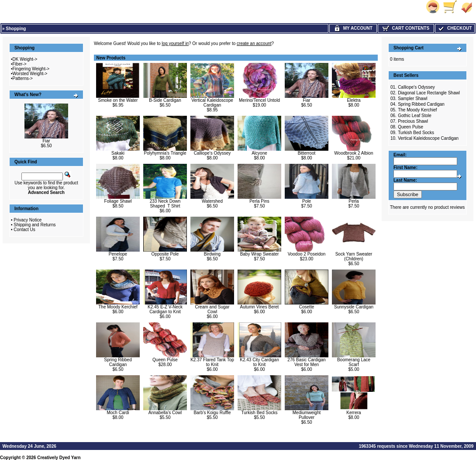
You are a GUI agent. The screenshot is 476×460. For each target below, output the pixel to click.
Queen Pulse (165, 360)
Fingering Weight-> (31, 69)
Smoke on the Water (118, 100)
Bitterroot (307, 153)
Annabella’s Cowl (165, 413)
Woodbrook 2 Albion (354, 153)
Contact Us (24, 230)
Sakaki (118, 153)
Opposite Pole (165, 254)
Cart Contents (406, 28)
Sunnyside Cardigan (354, 307)
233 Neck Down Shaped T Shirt (165, 204)
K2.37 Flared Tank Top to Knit (212, 362)
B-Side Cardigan (165, 100)
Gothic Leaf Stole (415, 116)
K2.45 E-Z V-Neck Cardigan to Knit (165, 309)
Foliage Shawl (118, 201)
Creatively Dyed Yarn (59, 458)
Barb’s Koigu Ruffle (212, 413)
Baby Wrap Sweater (260, 254)
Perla (354, 201)
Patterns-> (23, 78)
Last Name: (405, 180)
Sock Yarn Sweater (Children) (354, 256)
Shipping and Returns (34, 225)
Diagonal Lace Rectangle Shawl (429, 93)
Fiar (46, 141)
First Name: (405, 168)
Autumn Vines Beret (260, 307)
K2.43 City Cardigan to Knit (259, 362)
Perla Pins (259, 201)
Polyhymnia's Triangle (165, 153)
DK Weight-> (25, 59)
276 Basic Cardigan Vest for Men (306, 362)
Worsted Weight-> (30, 74)
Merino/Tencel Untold (259, 100)
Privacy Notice (28, 220)
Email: (400, 155)
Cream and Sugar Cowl (212, 309)
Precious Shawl (413, 121)
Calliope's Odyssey (212, 153)
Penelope (118, 254)
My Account (353, 28)
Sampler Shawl (412, 99)
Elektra (354, 100)
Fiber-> (20, 64)
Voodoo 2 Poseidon (307, 254)
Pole (307, 201)
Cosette (307, 307)
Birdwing (212, 254)
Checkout (455, 28)
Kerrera (354, 413)
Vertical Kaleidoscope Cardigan (212, 103)
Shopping (16, 29)
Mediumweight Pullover (307, 415)
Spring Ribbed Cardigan (118, 362)
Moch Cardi (118, 413)
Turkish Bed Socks (260, 413)
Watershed (212, 201)
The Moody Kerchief (118, 307)
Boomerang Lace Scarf (354, 362)
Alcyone (259, 153)
